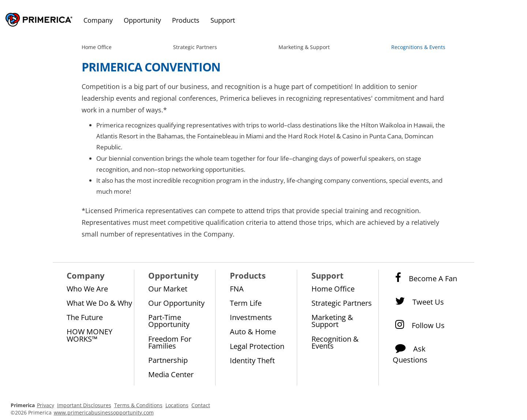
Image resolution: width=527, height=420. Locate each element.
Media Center (171, 374)
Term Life (246, 303)
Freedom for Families (170, 342)
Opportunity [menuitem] (142, 20)
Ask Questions (410, 352)
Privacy (46, 405)
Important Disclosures (84, 405)
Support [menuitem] (223, 20)
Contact (201, 405)
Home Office (97, 47)
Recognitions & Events (418, 47)
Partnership (168, 360)
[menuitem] (98, 47)
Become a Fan (425, 278)
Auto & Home (253, 331)
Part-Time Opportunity (169, 321)
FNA (237, 289)
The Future (85, 317)
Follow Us (419, 325)
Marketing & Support (304, 47)
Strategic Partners (195, 47)
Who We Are (87, 289)
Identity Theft (252, 360)
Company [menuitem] (98, 20)
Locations (177, 405)
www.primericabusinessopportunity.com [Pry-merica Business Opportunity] (104, 412)
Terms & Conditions (138, 405)
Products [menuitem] (186, 20)
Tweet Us (418, 301)
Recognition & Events (335, 342)
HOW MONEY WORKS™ (89, 335)
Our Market (168, 289)
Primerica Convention (151, 67)
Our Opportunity (176, 303)
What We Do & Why (99, 303)
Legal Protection (257, 346)
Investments (251, 317)
